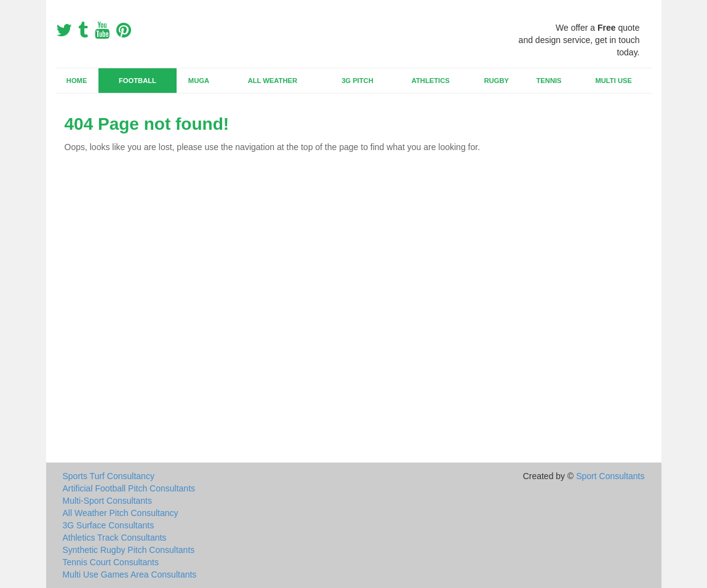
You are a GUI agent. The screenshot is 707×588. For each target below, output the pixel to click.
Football (138, 81)
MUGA (199, 81)
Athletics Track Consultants (115, 538)
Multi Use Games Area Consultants (130, 574)
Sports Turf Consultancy (109, 476)
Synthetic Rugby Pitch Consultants (129, 550)
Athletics (431, 81)
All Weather (273, 81)
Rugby (497, 81)
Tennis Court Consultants (111, 562)
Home (77, 81)
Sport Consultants (610, 476)
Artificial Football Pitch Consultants (129, 488)
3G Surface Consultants (109, 525)
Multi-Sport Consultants (108, 501)
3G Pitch (357, 81)
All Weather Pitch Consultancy (121, 513)
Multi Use (613, 81)
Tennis (549, 81)
